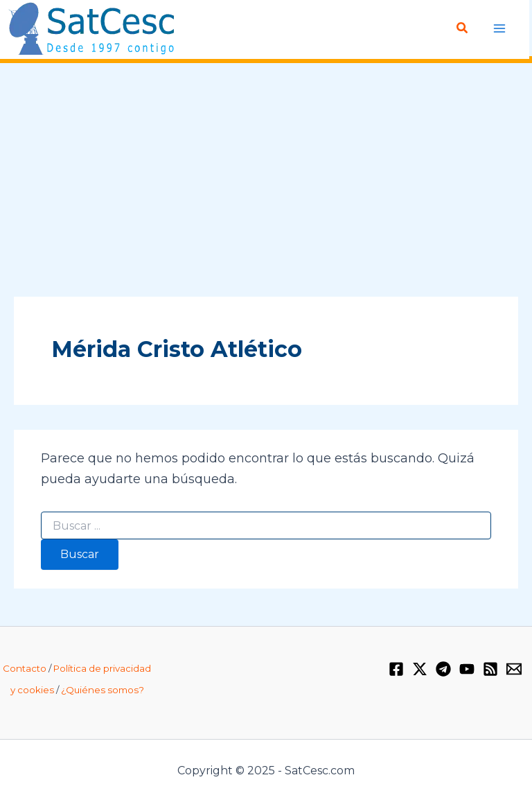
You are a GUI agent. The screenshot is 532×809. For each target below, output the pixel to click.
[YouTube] (467, 669)
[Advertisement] (266, 181)
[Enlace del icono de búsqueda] (463, 28)
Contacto (25, 668)
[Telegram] (443, 669)
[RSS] (490, 669)
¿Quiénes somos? (103, 690)
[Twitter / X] (420, 669)
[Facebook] (396, 669)
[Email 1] (514, 669)
